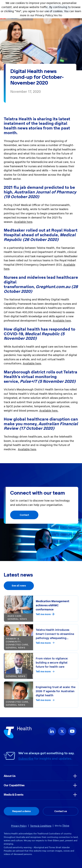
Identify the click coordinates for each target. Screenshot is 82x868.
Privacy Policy (19, 826)
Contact (24, 515)
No (60, 15)
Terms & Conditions (41, 826)
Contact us (61, 811)
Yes (56, 15)
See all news (19, 586)
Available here (23, 222)
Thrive (66, 826)
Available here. (49, 411)
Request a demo (22, 811)
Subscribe (26, 759)
